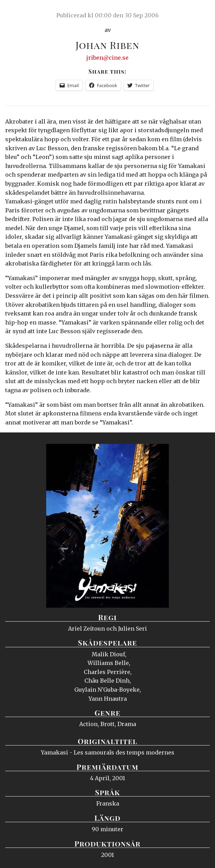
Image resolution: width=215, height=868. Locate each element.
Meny (201, 12)
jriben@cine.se (107, 58)
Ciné (22, 12)
